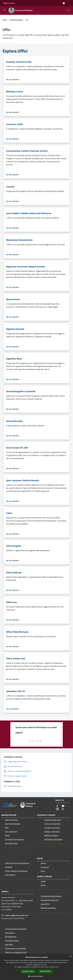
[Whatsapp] (63, 809)
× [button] (71, 956)
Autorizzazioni (10, 875)
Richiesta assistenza (48, 908)
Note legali (9, 944)
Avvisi (43, 871)
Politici (7, 835)
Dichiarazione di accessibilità (15, 948)
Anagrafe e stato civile (53, 820)
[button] (37, 976)
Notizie (43, 863)
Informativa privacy (12, 941)
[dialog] (36, 967)
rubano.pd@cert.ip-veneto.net (16, 915)
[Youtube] (63, 806)
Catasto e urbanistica (52, 831)
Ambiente (9, 867)
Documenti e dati (11, 843)
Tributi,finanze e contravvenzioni (17, 863)
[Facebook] (57, 806)
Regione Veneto (9, 3)
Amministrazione (16, 20)
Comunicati (45, 867)
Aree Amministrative (13, 824)
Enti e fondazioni (11, 831)
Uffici (7, 828)
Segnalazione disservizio (50, 900)
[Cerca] (68, 10)
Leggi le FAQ (45, 904)
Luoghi (43, 881)
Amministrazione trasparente (16, 929)
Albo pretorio (10, 933)
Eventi (43, 885)
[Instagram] (57, 809)
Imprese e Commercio (52, 828)
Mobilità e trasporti (51, 835)
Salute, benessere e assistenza (16, 871)
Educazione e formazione (53, 839)
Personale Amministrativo (15, 839)
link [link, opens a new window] (57, 967)
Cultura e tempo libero (53, 824)
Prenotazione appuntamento (51, 896)
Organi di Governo (12, 820)
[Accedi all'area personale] (64, 3)
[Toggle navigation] (4, 10)
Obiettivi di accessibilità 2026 (16, 952)
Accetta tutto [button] (28, 971)
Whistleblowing (11, 937)
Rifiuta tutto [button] (45, 971)
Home (5, 20)
